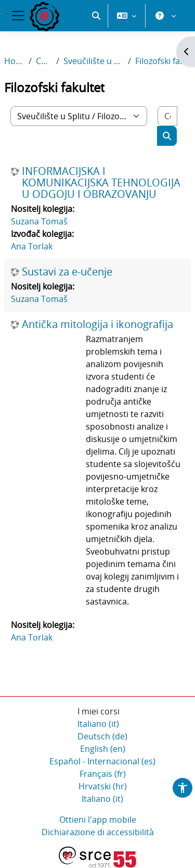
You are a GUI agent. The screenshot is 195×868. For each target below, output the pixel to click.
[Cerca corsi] (167, 117)
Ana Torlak (32, 247)
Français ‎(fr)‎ (103, 774)
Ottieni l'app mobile (98, 820)
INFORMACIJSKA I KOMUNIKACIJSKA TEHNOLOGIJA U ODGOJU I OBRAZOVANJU (101, 183)
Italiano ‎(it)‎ (98, 724)
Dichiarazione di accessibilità (98, 833)
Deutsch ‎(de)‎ (102, 737)
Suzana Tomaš (39, 222)
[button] (96, 52)
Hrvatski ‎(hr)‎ (103, 787)
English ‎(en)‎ (103, 749)
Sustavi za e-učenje (67, 272)
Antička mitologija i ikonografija (97, 325)
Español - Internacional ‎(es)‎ (102, 762)
